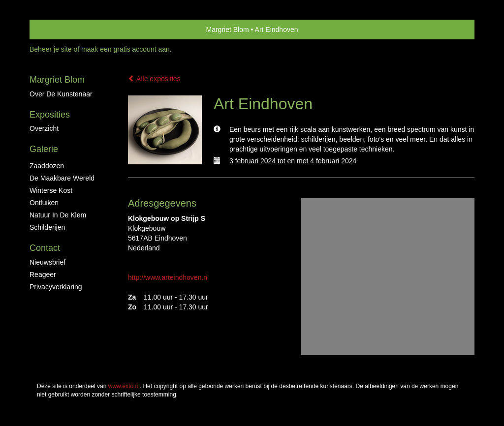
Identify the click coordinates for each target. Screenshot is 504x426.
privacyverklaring (56, 287)
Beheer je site (51, 49)
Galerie (44, 149)
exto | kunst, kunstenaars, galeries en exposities (57, 30)
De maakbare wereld (62, 178)
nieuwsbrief (47, 262)
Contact (45, 248)
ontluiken (44, 203)
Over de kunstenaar (61, 94)
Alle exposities (154, 79)
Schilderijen (47, 227)
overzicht (44, 128)
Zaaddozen (47, 166)
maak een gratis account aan (126, 49)
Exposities (50, 115)
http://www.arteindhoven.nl (168, 277)
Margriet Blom (227, 30)
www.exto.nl (124, 386)
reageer (43, 274)
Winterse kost (51, 190)
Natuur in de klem (58, 215)
